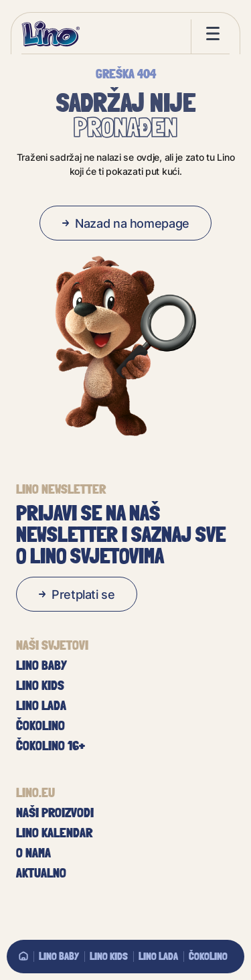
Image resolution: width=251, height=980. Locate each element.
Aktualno (41, 873)
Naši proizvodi (55, 813)
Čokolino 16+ (51, 746)
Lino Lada (158, 956)
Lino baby (59, 956)
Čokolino (208, 956)
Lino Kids (109, 956)
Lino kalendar (54, 833)
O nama (33, 853)
